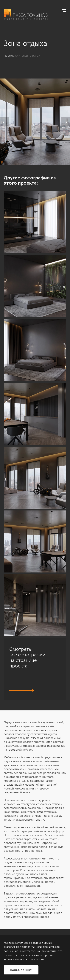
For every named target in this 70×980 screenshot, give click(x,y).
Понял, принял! (21, 970)
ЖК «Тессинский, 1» (27, 56)
